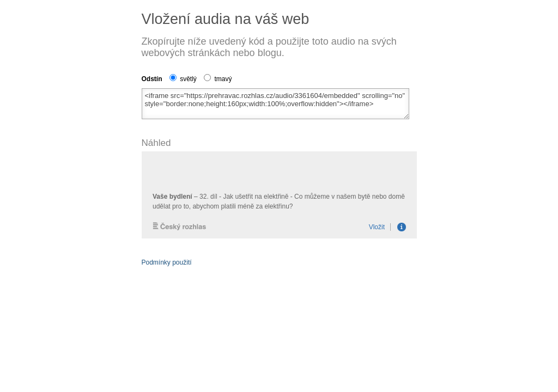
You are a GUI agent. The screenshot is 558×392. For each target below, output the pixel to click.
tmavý (218, 79)
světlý (183, 79)
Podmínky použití (167, 262)
